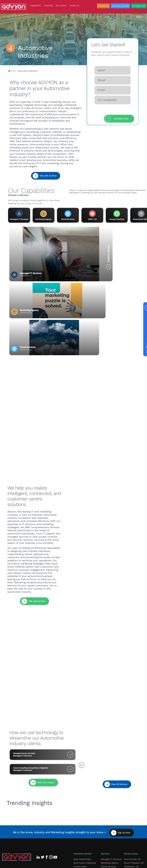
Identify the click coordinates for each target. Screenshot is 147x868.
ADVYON (122, 864)
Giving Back (10, 795)
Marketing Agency (89, 273)
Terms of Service (24, 864)
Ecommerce (79, 794)
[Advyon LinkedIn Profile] (39, 781)
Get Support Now (139, 6)
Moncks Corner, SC (132, 797)
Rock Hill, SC (130, 801)
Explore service (57, 265)
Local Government (82, 818)
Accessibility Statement (74, 864)
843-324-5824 (24, 805)
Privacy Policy (9, 864)
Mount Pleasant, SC (133, 787)
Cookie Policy (39, 864)
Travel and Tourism (82, 835)
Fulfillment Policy (54, 864)
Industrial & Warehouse (84, 804)
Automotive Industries (84, 787)
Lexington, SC (130, 807)
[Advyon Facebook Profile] (47, 781)
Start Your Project (45, 708)
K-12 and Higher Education (85, 811)
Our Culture (24, 795)
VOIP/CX (105, 794)
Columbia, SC (130, 814)
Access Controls (108, 801)
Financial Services (82, 797)
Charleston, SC (131, 790)
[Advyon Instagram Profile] (51, 781)
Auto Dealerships (81, 783)
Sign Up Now (127, 757)
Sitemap (90, 864)
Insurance (78, 807)
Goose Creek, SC (131, 794)
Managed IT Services (31, 273)
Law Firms (78, 814)
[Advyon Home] (17, 781)
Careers (104, 815)
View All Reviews (119, 709)
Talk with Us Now (48, 176)
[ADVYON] (13, 7)
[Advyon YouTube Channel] (55, 781)
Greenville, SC (130, 811)
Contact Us (54, 795)
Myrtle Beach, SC (132, 804)
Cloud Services (132, 273)
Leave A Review (44, 805)
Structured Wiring (109, 797)
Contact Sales (103, 6)
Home (12, 71)
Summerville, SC (131, 783)
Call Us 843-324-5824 (120, 6)
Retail (76, 828)
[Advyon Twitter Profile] (43, 781)
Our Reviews (39, 795)
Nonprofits (78, 824)
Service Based (80, 831)
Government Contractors (85, 801)
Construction (79, 790)
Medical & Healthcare (83, 821)
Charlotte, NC (130, 818)
